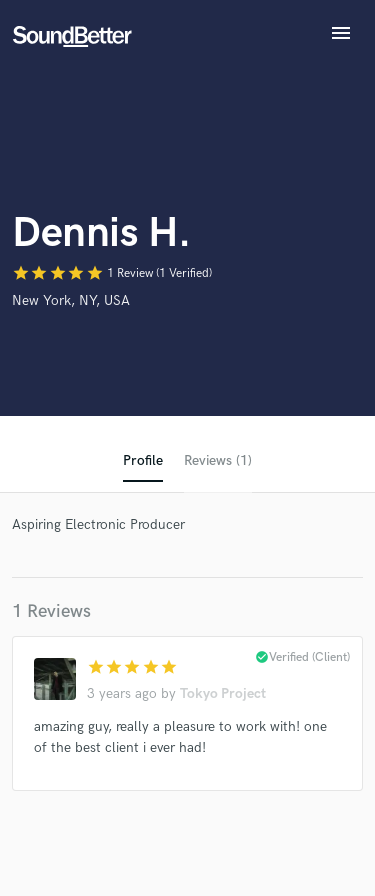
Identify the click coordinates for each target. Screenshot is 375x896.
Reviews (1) (218, 460)
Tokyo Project (223, 693)
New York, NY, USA (71, 300)
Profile (143, 460)
